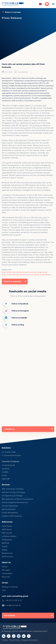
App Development (9, 509)
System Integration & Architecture (15, 502)
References (7, 522)
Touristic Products (11, 462)
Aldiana (5, 550)
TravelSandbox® (8, 465)
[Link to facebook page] (9, 636)
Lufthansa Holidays (9, 536)
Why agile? (6, 570)
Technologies (7, 573)
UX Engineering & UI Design (12, 496)
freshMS (5, 472)
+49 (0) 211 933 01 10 (12, 600)
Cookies (5, 640)
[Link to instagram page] (14, 636)
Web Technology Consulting (13, 489)
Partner (5, 567)
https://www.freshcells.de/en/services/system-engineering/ (25, 272)
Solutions (6, 448)
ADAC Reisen (7, 529)
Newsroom (6, 577)
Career (5, 583)
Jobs (4, 590)
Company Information (29, 640)
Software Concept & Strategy (13, 492)
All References (7, 557)
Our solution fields (9, 452)
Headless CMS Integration (12, 516)
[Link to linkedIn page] (19, 636)
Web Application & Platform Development (18, 499)
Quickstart (6, 469)
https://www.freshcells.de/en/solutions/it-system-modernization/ (27, 275)
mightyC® (6, 479)
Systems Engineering (10, 506)
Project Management (10, 513)
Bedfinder (6, 543)
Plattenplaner (7, 540)
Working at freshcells (10, 587)
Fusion (4, 475)
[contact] (48, 4)
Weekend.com (7, 553)
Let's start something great (15, 596)
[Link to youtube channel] (4, 636)
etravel (5, 546)
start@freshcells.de (11, 605)
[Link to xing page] (29, 636)
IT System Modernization (11, 455)
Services (6, 485)
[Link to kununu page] (24, 636)
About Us (6, 563)
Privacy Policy (15, 640)
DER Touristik (7, 533)
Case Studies (7, 526)
